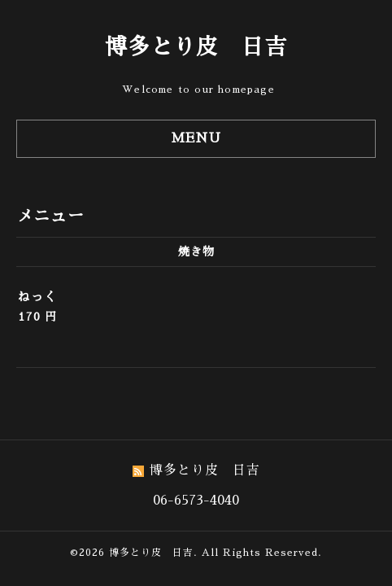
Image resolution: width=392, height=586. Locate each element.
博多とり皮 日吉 (196, 47)
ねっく (37, 297)
